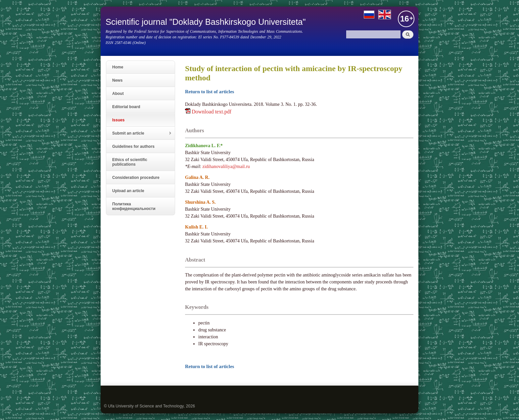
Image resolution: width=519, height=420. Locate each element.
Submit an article (139, 133)
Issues (118, 120)
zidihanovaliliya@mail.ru (226, 167)
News (117, 80)
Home (118, 67)
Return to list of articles (210, 92)
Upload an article (128, 191)
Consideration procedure (136, 178)
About (118, 94)
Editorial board (126, 107)
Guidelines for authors (133, 147)
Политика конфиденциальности (134, 206)
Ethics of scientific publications (130, 162)
